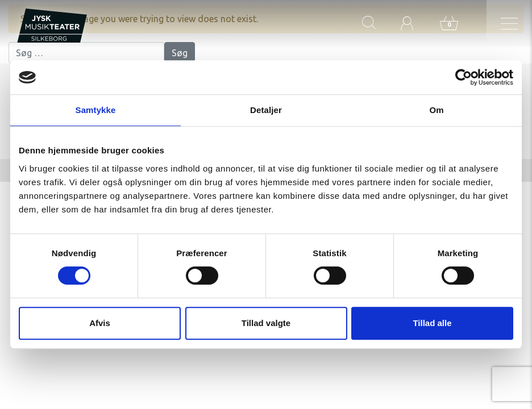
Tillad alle (432, 323)
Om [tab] (436, 110)
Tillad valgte (266, 323)
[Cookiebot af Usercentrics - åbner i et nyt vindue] (464, 77)
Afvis (100, 323)
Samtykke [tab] (96, 110)
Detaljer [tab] (266, 110)
